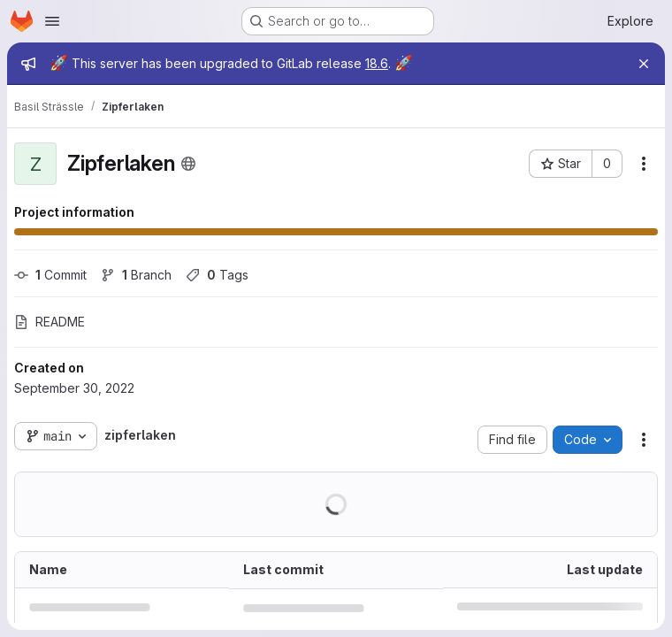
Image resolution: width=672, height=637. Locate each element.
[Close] (644, 64)
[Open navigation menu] (52, 21)
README (50, 322)
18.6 (377, 63)
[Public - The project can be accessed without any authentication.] (188, 164)
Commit (50, 275)
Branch (136, 275)
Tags (217, 275)
